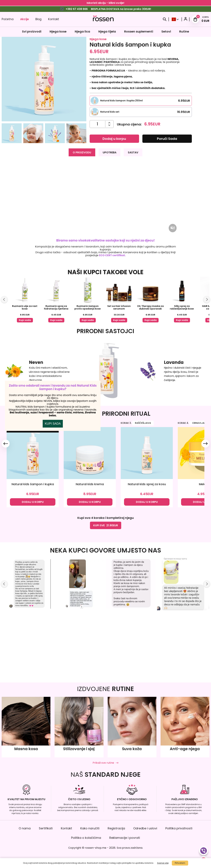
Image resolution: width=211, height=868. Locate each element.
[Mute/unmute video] (173, 228)
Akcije (24, 19)
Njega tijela (107, 31)
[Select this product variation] (141, 101)
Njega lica (82, 31)
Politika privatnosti (179, 828)
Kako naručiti (90, 828)
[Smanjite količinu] (109, 123)
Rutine (184, 31)
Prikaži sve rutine (105, 763)
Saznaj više (163, 863)
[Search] (165, 19)
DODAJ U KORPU (33, 567)
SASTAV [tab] (134, 152)
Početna (8, 19)
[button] (11, 134)
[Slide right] (207, 299)
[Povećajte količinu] (109, 125)
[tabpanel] (105, 209)
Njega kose (58, 31)
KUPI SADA (53, 456)
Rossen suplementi (139, 31)
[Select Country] (175, 19)
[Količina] (97, 124)
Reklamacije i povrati (125, 838)
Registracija (116, 828)
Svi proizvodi (32, 31)
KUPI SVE (106, 591)
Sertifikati (46, 828)
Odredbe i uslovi (145, 828)
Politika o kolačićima (86, 838)
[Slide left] (4, 299)
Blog (38, 19)
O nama (25, 828)
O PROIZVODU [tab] (82, 152)
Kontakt (54, 19)
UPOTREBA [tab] (110, 152)
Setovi (166, 31)
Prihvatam (180, 863)
